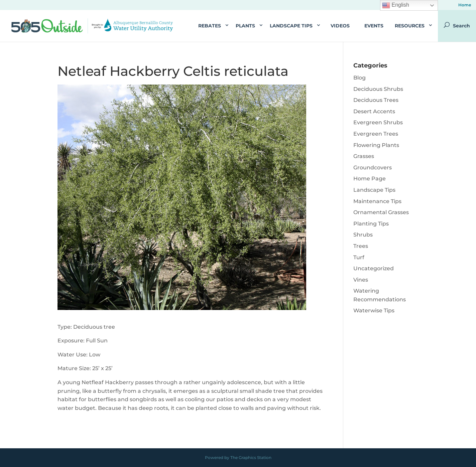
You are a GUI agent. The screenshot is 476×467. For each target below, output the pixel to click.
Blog (360, 78)
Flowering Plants (376, 145)
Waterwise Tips (374, 310)
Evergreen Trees (376, 134)
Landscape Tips (291, 26)
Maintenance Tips (377, 201)
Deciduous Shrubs (378, 89)
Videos (340, 26)
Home (465, 5)
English (396, 5)
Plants (245, 26)
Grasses (364, 156)
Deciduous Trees (376, 100)
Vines (361, 280)
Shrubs (363, 235)
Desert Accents (374, 111)
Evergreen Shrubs (378, 122)
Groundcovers (373, 168)
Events (374, 26)
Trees (361, 246)
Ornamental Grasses (381, 212)
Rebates (210, 26)
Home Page (370, 179)
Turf (359, 257)
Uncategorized (374, 268)
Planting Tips (371, 224)
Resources (410, 26)
